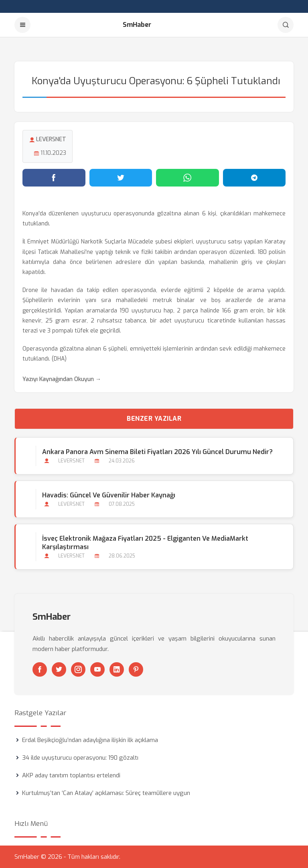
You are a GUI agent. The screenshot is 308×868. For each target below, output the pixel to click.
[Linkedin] (117, 669)
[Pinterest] (136, 669)
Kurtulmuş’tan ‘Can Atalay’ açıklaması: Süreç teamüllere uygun (106, 793)
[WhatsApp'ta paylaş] (187, 178)
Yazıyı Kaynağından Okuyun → (62, 379)
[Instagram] (78, 669)
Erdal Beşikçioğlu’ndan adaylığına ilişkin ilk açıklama (90, 740)
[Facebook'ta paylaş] (54, 178)
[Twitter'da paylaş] (121, 178)
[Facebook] (40, 669)
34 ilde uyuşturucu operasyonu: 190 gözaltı (80, 758)
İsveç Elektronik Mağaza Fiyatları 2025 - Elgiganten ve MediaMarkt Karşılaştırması (145, 543)
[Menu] (22, 25)
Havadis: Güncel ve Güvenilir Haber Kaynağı (109, 495)
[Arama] (286, 25)
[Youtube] (97, 669)
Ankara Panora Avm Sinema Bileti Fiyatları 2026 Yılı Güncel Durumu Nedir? (157, 452)
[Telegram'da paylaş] (254, 178)
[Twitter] (59, 669)
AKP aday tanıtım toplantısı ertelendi (71, 775)
